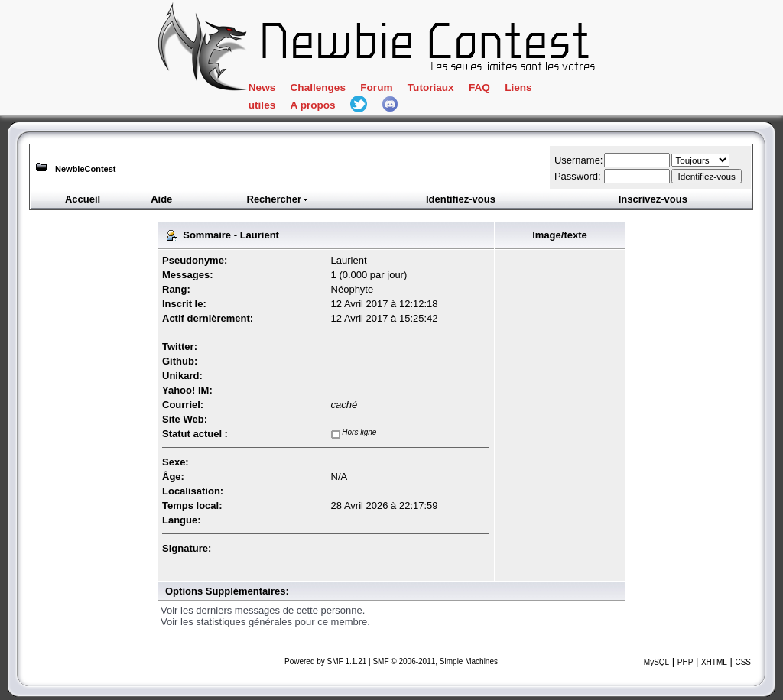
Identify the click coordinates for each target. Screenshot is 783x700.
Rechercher (278, 199)
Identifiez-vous (461, 199)
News (262, 87)
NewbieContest (85, 169)
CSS (743, 662)
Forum (376, 87)
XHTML (714, 662)
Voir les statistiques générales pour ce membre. (265, 622)
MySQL (656, 662)
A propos (313, 105)
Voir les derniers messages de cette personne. (263, 610)
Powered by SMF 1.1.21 (325, 661)
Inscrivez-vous (653, 199)
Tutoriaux (431, 87)
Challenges (318, 87)
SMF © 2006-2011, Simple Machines (435, 661)
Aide (161, 199)
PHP (686, 662)
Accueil (83, 199)
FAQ (479, 87)
